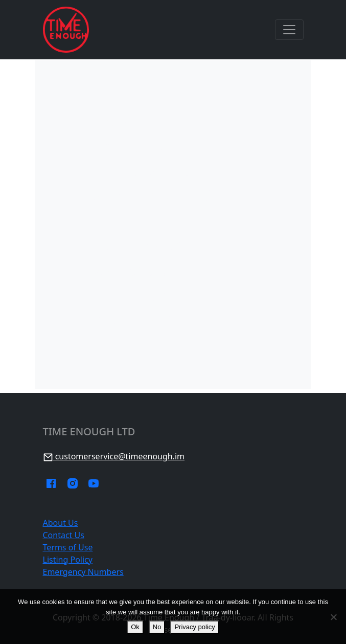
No (157, 627)
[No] (333, 617)
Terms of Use (68, 547)
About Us (61, 523)
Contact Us (64, 535)
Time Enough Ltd (89, 432)
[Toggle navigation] (289, 30)
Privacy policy (194, 627)
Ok (135, 627)
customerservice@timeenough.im (114, 456)
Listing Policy (68, 560)
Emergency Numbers (83, 572)
